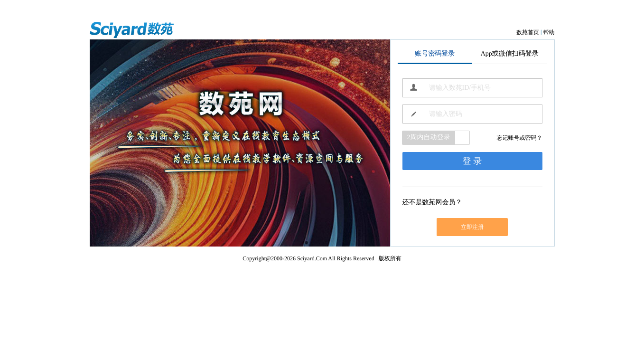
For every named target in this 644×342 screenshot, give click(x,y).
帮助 (549, 32)
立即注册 (472, 227)
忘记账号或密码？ (520, 138)
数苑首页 (528, 32)
